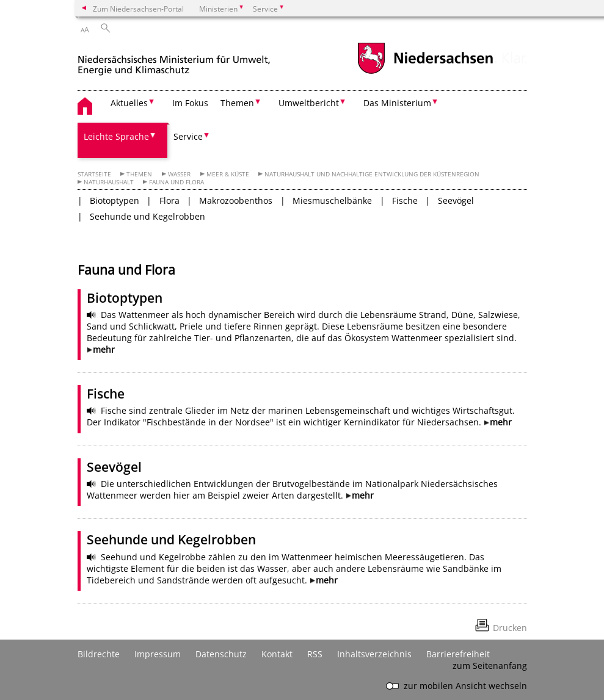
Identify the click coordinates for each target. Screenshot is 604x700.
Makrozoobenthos (236, 200)
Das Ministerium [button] (397, 103)
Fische (405, 200)
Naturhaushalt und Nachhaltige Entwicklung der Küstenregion (372, 174)
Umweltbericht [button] (309, 103)
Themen (139, 174)
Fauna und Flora (176, 182)
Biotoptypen (115, 200)
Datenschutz (221, 654)
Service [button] (188, 136)
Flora (169, 200)
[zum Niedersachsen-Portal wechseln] (425, 72)
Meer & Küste (228, 174)
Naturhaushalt (109, 182)
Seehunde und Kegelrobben (147, 216)
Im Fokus (190, 103)
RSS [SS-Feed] (315, 654)
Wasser (179, 174)
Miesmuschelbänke (332, 200)
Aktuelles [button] (129, 103)
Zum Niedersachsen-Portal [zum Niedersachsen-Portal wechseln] (138, 9)
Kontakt (277, 654)
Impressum (158, 654)
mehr (104, 349)
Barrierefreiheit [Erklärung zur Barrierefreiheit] (458, 654)
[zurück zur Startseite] (174, 60)
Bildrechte (99, 654)
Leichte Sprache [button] (116, 136)
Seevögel (456, 200)
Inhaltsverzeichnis (374, 654)
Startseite (94, 174)
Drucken (510, 628)
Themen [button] (237, 103)
